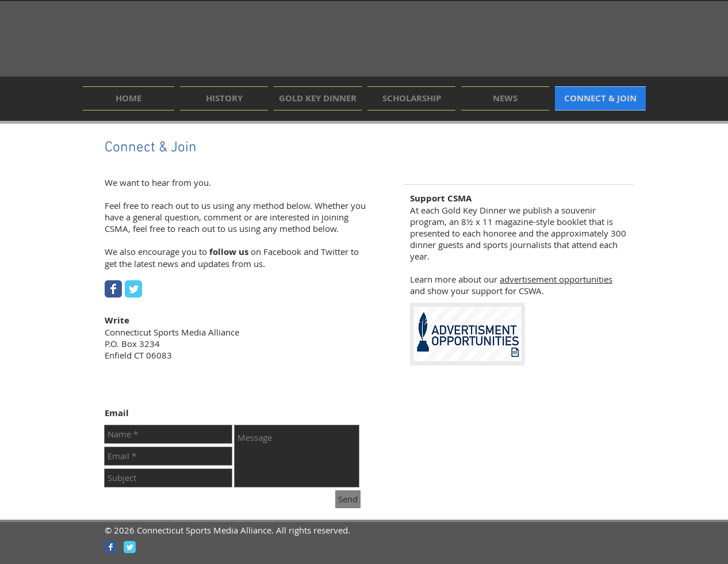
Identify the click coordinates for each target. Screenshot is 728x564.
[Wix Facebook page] (113, 289)
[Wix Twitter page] (133, 289)
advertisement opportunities (556, 279)
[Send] (348, 499)
